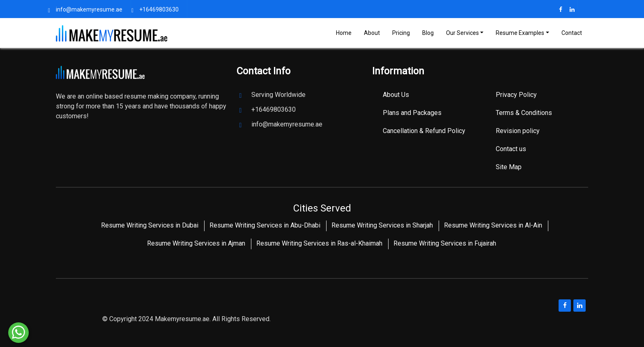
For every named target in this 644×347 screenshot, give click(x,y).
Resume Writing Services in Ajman (196, 243)
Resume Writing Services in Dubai (150, 225)
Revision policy (518, 131)
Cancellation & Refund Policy (424, 131)
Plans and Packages (412, 113)
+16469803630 (159, 9)
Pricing (401, 33)
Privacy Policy (516, 95)
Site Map (509, 167)
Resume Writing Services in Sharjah (382, 225)
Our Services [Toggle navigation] (462, 33)
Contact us (511, 149)
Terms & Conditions (524, 113)
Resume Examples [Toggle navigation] (520, 33)
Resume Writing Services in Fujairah (445, 243)
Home (344, 33)
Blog (428, 33)
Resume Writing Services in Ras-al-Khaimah (319, 243)
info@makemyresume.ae (89, 9)
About (372, 33)
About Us (396, 95)
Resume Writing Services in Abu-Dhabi (265, 225)
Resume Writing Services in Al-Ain (493, 225)
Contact (572, 33)
